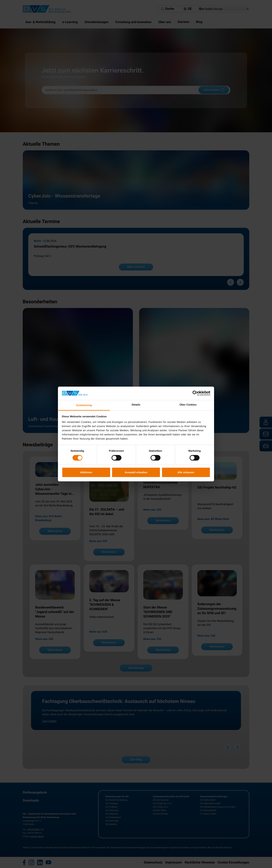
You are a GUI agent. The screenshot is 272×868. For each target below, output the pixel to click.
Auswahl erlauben (136, 472)
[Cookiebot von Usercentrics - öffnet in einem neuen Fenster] (195, 393)
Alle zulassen (186, 472)
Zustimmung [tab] (84, 405)
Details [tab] (136, 405)
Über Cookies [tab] (188, 405)
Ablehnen (86, 472)
